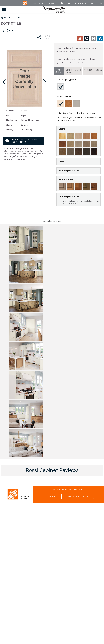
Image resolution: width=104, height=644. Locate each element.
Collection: (11, 111)
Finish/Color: (12, 120)
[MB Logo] (25, 5)
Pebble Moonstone (87, 113)
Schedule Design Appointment (78, 496)
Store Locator (52, 496)
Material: (10, 115)
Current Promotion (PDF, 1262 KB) (77, 4)
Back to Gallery (12, 18)
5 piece (72, 80)
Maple (68, 96)
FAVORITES (53, 3)
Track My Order (38, 3)
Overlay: (10, 130)
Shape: (9, 125)
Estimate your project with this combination (24, 141)
